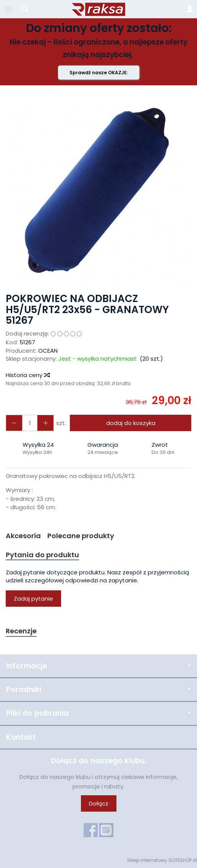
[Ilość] (30, 423)
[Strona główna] (98, 9)
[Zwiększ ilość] (14, 423)
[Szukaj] (25, 9)
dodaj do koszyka (131, 423)
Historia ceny (27, 375)
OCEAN (48, 351)
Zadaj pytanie (33, 599)
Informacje (98, 666)
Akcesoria (23, 536)
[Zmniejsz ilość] (45, 423)
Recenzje (21, 631)
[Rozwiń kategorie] (9, 9)
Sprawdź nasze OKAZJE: (99, 73)
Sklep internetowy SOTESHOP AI (162, 860)
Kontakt (21, 737)
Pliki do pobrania (98, 713)
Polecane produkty (81, 536)
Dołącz (99, 803)
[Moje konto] (190, 9)
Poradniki (98, 690)
